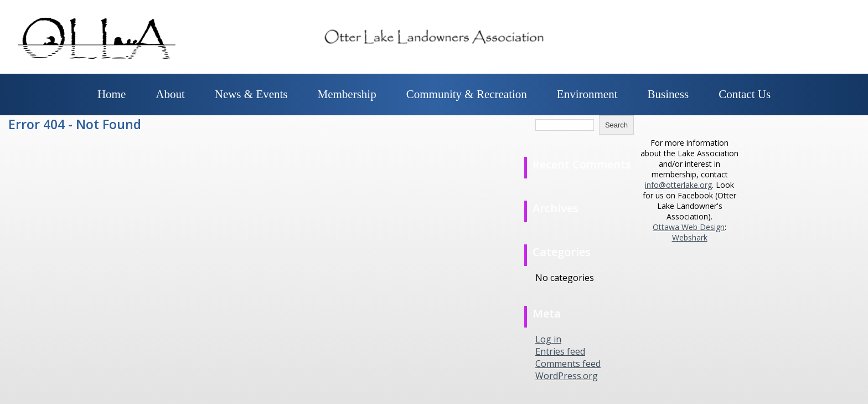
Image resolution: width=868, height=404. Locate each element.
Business (668, 94)
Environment (587, 94)
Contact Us (745, 94)
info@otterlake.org (678, 185)
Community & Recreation (467, 94)
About (170, 94)
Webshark (690, 237)
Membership (347, 94)
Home (112, 94)
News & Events (251, 94)
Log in (548, 339)
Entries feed (560, 351)
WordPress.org (567, 376)
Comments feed (568, 364)
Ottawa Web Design (689, 227)
